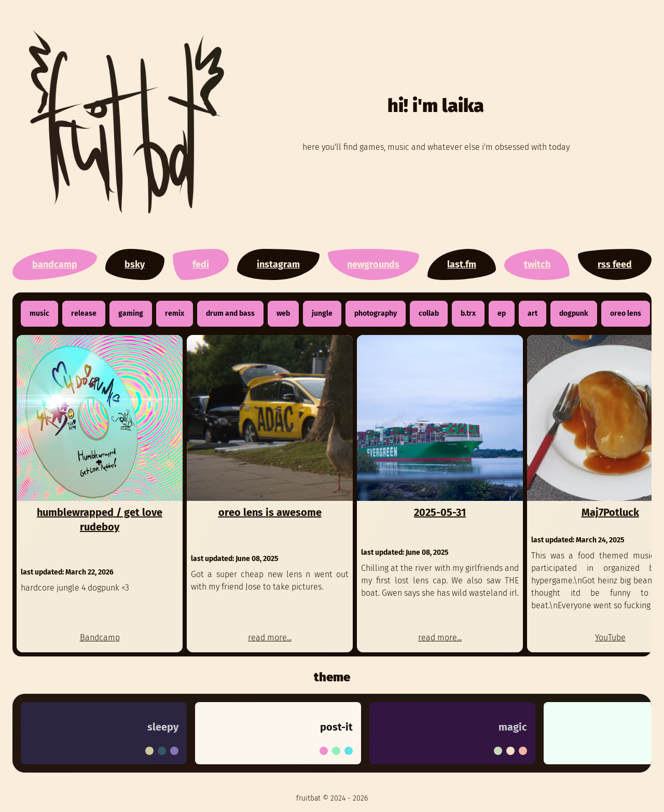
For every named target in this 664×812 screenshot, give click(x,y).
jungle (322, 313)
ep (502, 313)
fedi (201, 264)
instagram (278, 264)
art (532, 313)
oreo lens (626, 313)
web (283, 313)
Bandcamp (100, 638)
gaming (131, 313)
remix (175, 313)
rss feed (615, 264)
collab (429, 313)
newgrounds (373, 264)
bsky (135, 264)
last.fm (462, 264)
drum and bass (230, 313)
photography (376, 313)
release (84, 313)
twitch (537, 264)
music (39, 313)
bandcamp (55, 264)
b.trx (468, 313)
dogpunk (574, 313)
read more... (270, 638)
